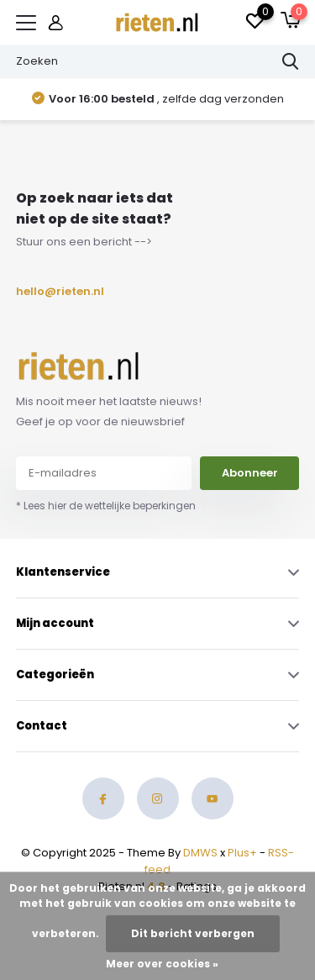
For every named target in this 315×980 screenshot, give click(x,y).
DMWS (200, 853)
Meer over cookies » (162, 964)
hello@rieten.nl (55, 291)
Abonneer (250, 473)
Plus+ (242, 853)
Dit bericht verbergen (193, 933)
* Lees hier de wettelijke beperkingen (106, 506)
